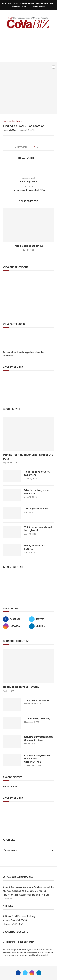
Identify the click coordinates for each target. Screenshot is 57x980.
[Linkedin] (41, 626)
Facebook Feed (10, 787)
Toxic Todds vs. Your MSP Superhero (38, 473)
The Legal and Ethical (36, 509)
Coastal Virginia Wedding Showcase (37, 4)
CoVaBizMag (11, 130)
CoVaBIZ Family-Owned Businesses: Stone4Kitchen (37, 759)
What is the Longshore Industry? (36, 492)
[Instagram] (16, 626)
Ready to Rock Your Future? (35, 547)
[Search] (48, 67)
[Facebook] (40, 67)
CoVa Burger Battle (21, 6)
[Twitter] (41, 619)
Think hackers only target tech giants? (38, 529)
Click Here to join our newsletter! (19, 942)
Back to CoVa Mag (10, 4)
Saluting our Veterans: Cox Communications (39, 739)
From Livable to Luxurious (28, 246)
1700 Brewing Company (37, 718)
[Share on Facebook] (38, 147)
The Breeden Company (37, 700)
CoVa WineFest (39, 6)
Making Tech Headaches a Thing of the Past (28, 457)
